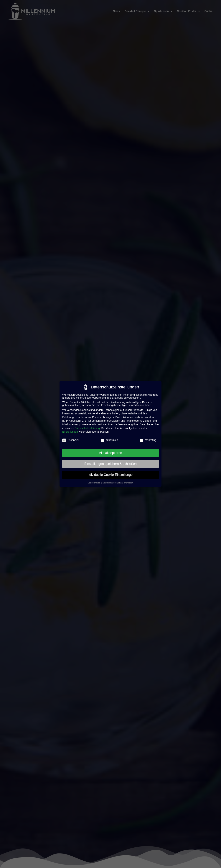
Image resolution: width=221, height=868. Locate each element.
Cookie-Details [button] (94, 483)
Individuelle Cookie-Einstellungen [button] (110, 475)
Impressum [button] (129, 483)
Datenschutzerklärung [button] (112, 483)
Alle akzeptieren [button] (111, 453)
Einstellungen (70, 432)
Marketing (148, 440)
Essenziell (71, 440)
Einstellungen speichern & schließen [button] (110, 464)
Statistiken (109, 440)
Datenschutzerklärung (87, 428)
